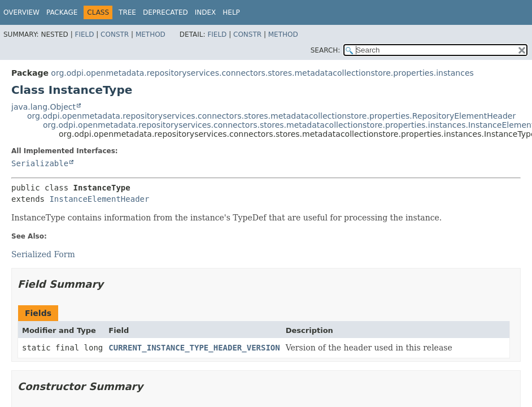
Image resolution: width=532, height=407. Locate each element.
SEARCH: (326, 50)
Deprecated (165, 12)
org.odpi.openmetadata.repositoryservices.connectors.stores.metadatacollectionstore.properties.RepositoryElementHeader (271, 116)
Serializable (40, 163)
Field (84, 34)
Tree (127, 12)
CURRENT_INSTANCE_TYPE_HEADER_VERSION (194, 348)
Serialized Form (43, 254)
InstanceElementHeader (99, 199)
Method (151, 34)
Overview (21, 12)
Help (231, 12)
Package (62, 12)
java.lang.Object (43, 107)
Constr (115, 34)
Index (206, 12)
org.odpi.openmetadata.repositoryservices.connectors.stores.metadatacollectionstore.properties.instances (262, 73)
